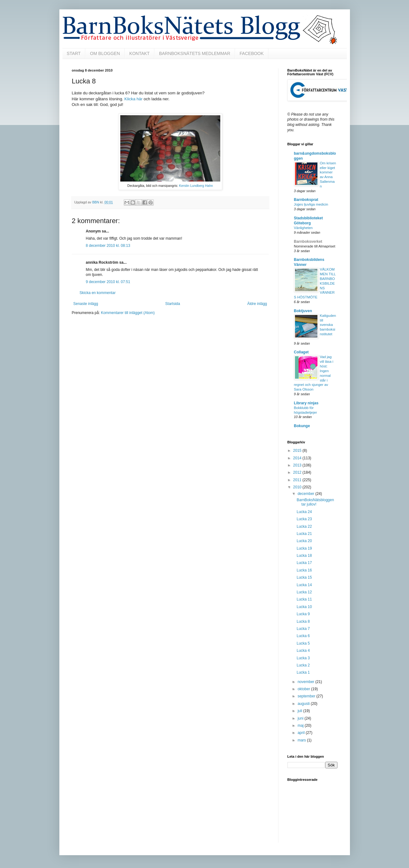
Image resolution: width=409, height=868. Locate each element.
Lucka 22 (304, 526)
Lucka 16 (304, 570)
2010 (298, 487)
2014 (298, 458)
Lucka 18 (304, 556)
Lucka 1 (303, 672)
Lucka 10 (304, 607)
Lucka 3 (303, 658)
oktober (304, 689)
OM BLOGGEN (105, 53)
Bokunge (302, 426)
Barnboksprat (306, 200)
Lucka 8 (303, 621)
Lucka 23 (304, 519)
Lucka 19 (304, 548)
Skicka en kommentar (98, 293)
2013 (298, 465)
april (302, 733)
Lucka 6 (303, 636)
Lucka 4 (303, 651)
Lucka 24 (304, 512)
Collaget (301, 352)
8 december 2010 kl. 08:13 (108, 246)
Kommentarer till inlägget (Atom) (128, 313)
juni (301, 718)
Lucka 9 (303, 614)
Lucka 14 (304, 585)
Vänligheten (303, 228)
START (74, 53)
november (306, 682)
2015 (298, 451)
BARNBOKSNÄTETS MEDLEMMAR (195, 53)
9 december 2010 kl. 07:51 (108, 282)
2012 (298, 472)
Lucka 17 (304, 563)
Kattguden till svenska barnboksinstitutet (328, 325)
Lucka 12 (304, 592)
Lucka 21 (304, 534)
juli (300, 711)
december (306, 494)
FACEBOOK (252, 53)
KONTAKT (140, 53)
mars (302, 740)
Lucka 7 (303, 629)
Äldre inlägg (257, 304)
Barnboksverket (308, 242)
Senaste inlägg (86, 304)
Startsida (173, 304)
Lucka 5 (303, 643)
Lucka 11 (304, 599)
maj (301, 726)
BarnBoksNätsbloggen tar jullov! (315, 502)
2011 (298, 480)
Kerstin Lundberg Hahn (196, 186)
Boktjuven (303, 311)
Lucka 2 (303, 665)
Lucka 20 (304, 541)
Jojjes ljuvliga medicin (311, 204)
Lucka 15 (304, 577)
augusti (304, 704)
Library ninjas (306, 403)
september (307, 696)
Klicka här (133, 99)
